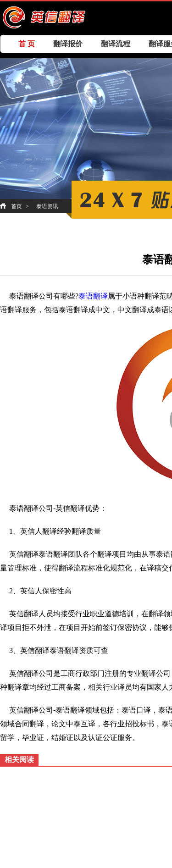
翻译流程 (116, 44)
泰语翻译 (93, 296)
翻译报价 (68, 44)
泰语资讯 (47, 206)
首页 (17, 206)
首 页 (27, 44)
